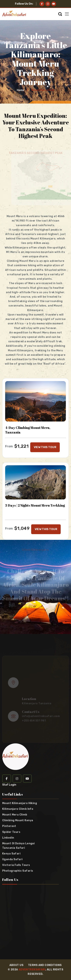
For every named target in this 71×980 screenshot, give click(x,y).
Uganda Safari (12, 859)
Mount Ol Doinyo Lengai (18, 844)
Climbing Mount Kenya (18, 820)
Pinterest (9, 826)
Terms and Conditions (45, 965)
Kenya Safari (11, 854)
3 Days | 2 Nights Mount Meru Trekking (35, 506)
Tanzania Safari (14, 848)
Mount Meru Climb (15, 815)
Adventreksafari (32, 970)
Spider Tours (11, 832)
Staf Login (9, 785)
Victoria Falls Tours (16, 865)
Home (20, 90)
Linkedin (8, 838)
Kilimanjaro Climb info (18, 809)
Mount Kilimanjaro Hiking (20, 803)
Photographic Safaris (18, 871)
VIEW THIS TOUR (45, 447)
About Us (16, 965)
